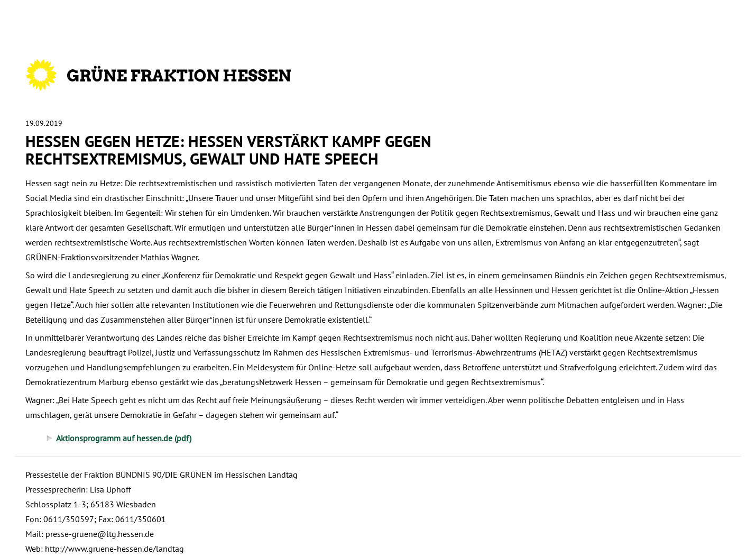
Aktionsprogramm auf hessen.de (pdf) (124, 438)
